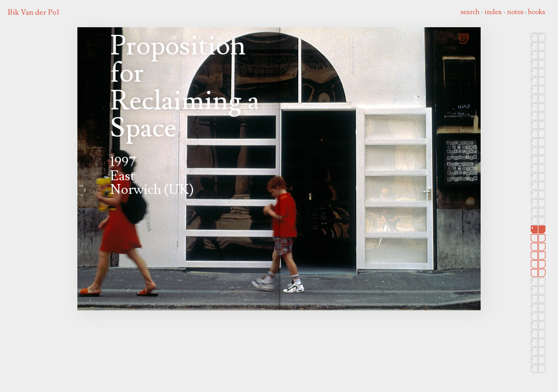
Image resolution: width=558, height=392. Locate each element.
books (536, 12)
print (465, 37)
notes (515, 12)
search (470, 12)
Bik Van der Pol (33, 12)
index (493, 12)
